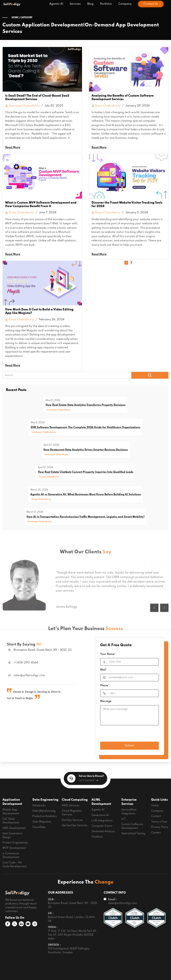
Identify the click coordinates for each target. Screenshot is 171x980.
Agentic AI (56, 4)
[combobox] (113, 693)
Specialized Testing (133, 834)
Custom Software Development (132, 826)
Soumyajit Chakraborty (22, 106)
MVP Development (14, 848)
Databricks (39, 806)
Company (125, 4)
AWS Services (70, 806)
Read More (13, 148)
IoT (123, 819)
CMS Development (14, 828)
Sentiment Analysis (103, 832)
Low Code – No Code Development (14, 864)
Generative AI (100, 815)
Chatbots (97, 837)
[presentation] (126, 734)
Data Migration (42, 822)
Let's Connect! (89, 780)
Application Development (12, 802)
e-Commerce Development (11, 855)
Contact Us (151, 4)
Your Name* (108, 654)
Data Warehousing (44, 811)
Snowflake (39, 827)
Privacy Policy (160, 827)
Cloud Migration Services (72, 813)
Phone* (105, 686)
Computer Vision (102, 826)
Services (75, 4)
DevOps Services (72, 820)
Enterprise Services (129, 802)
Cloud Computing (75, 800)
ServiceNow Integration (129, 812)
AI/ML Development (101, 802)
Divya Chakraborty (20, 213)
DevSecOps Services (75, 826)
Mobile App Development (11, 812)
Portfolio (106, 4)
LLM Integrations (102, 821)
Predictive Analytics (45, 816)
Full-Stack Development (11, 821)
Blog (90, 4)
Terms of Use (159, 822)
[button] (154, 619)
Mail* (104, 670)
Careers (156, 833)
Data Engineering (45, 800)
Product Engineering (15, 843)
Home (155, 806)
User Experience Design (12, 835)
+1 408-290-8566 (26, 663)
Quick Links (159, 800)
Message (106, 701)
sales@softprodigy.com (29, 675)
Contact (156, 816)
